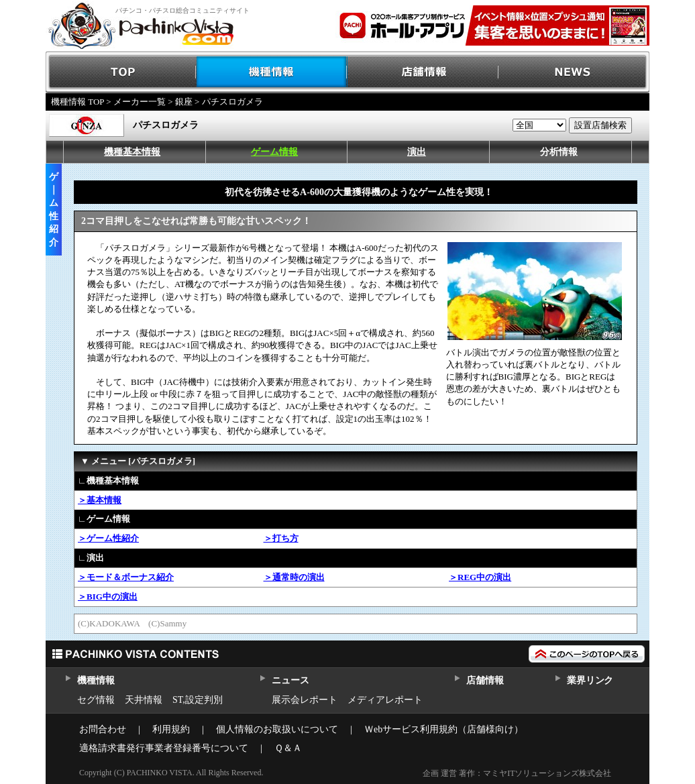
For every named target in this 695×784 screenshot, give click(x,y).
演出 (417, 152)
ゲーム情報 (274, 152)
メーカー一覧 (140, 102)
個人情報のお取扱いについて (277, 729)
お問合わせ (103, 729)
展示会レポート (305, 700)
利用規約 (171, 729)
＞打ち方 (281, 538)
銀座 (184, 102)
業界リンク (590, 680)
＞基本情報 (100, 500)
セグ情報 (96, 700)
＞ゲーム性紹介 (108, 538)
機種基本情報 (132, 152)
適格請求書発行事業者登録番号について (164, 748)
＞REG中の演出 (480, 577)
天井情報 (144, 700)
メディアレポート (385, 700)
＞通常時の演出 (294, 577)
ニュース (290, 680)
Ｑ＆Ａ (288, 748)
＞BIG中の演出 (108, 597)
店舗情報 (423, 72)
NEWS (574, 72)
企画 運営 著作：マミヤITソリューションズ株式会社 (517, 773)
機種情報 (272, 72)
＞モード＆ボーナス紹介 (126, 577)
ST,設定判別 (198, 700)
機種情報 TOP (77, 102)
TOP (121, 72)
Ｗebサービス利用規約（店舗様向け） (444, 729)
